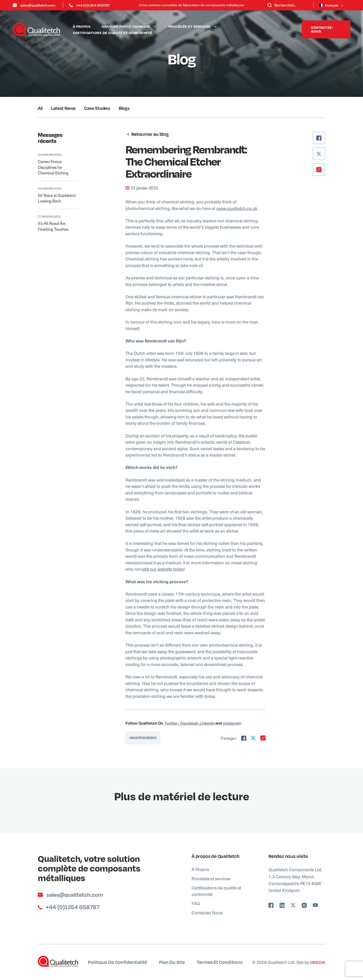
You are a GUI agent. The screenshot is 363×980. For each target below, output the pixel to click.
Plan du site (172, 962)
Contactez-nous (322, 29)
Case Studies (97, 108)
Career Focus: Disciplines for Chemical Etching (53, 167)
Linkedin (207, 723)
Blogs (124, 108)
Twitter (171, 723)
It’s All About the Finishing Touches (53, 226)
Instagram (232, 723)
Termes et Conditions (220, 962)
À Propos (82, 26)
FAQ (196, 903)
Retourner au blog (147, 134)
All (40, 108)
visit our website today (163, 569)
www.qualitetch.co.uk (237, 208)
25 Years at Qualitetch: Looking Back (57, 198)
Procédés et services (190, 26)
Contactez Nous (207, 913)
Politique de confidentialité (117, 962)
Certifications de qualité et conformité (113, 33)
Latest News (63, 108)
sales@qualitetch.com (34, 5)
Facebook (189, 723)
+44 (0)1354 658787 (89, 5)
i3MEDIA (317, 962)
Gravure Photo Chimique (126, 26)
